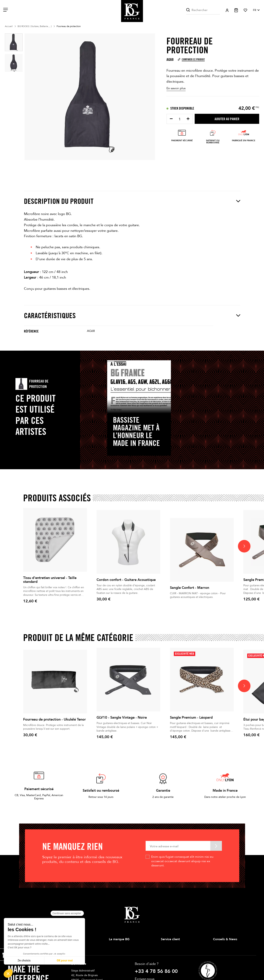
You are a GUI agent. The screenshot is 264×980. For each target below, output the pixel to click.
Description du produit (132, 201)
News (216, 953)
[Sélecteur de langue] (256, 10)
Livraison (166, 947)
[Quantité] (180, 119)
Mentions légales (171, 953)
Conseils (218, 947)
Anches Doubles (67, 972)
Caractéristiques (132, 316)
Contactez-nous (170, 972)
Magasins (115, 953)
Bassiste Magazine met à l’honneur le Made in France (136, 431)
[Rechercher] (203, 10)
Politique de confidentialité (177, 965)
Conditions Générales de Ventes (181, 959)
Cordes (61, 965)
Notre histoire (117, 947)
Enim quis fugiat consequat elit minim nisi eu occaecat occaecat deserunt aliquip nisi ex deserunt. (182, 861)
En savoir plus (176, 88)
